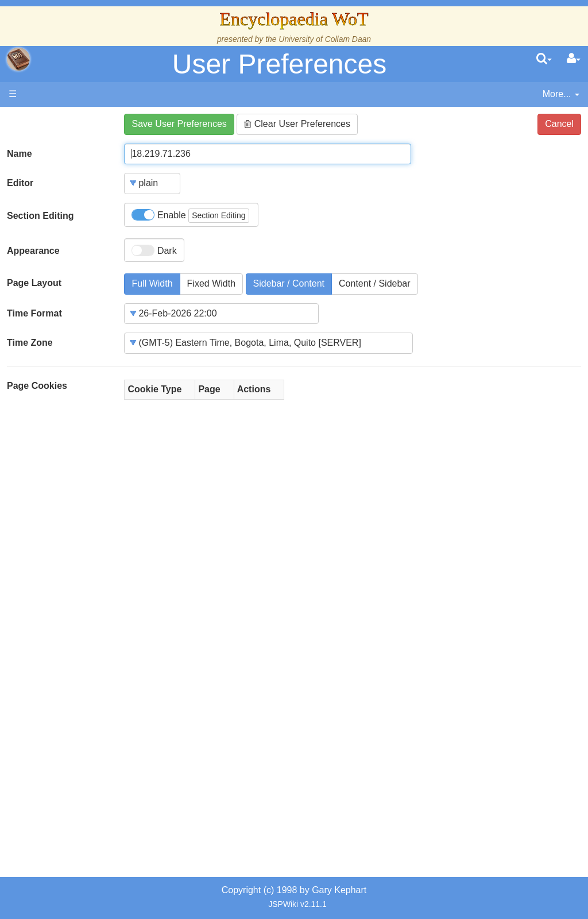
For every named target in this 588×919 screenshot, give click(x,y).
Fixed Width (211, 283)
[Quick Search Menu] (544, 59)
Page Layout (34, 283)
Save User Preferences (179, 124)
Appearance (33, 251)
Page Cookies (37, 386)
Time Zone (30, 343)
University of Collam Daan (325, 39)
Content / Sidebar (375, 283)
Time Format (34, 313)
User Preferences (279, 64)
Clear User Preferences (297, 124)
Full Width (152, 283)
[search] (544, 59)
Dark (154, 250)
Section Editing (40, 216)
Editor (20, 183)
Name (20, 154)
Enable (190, 216)
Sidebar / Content (289, 283)
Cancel (559, 124)
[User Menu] (574, 59)
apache (18, 59)
